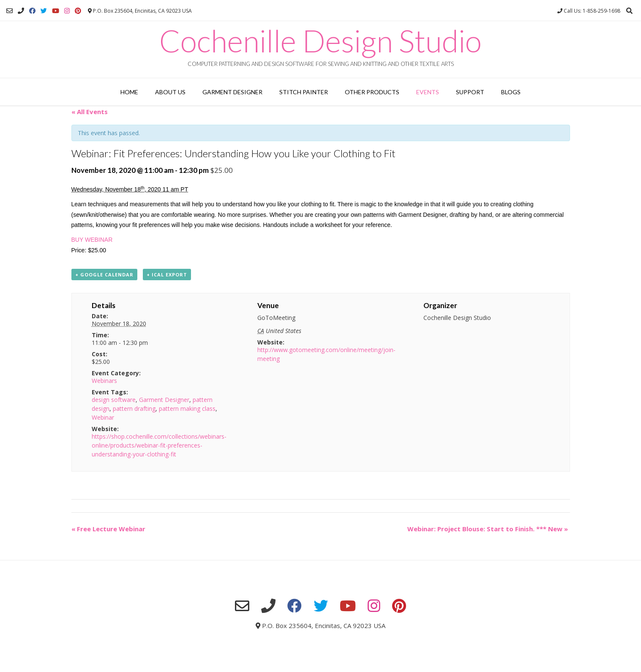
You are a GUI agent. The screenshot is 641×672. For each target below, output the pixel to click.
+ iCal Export (167, 275)
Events (428, 92)
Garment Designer (232, 92)
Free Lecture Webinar (108, 529)
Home (129, 92)
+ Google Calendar (104, 275)
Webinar (103, 417)
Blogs (511, 92)
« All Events (90, 112)
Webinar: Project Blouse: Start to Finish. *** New (488, 529)
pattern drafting (134, 408)
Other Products (372, 92)
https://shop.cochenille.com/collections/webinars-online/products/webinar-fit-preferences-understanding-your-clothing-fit (159, 445)
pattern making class (187, 408)
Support (470, 92)
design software (114, 400)
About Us (170, 92)
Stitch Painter (304, 92)
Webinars (104, 381)
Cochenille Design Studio (320, 41)
